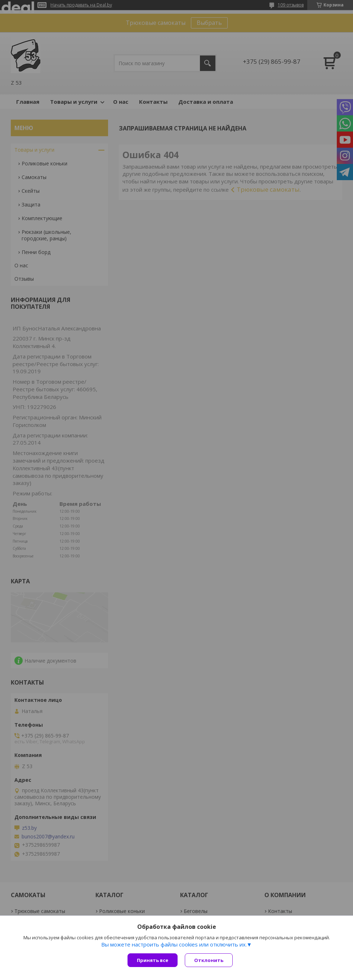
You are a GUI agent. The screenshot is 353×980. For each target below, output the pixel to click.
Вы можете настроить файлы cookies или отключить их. (174, 944)
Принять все (153, 960)
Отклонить (209, 960)
